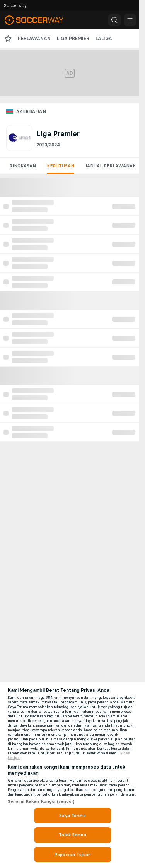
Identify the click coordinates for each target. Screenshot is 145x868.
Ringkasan (23, 166)
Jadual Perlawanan (111, 166)
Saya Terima (72, 816)
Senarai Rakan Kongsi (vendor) (41, 801)
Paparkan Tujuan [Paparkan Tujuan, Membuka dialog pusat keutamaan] (72, 855)
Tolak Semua (72, 835)
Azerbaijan (31, 111)
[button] (114, 20)
